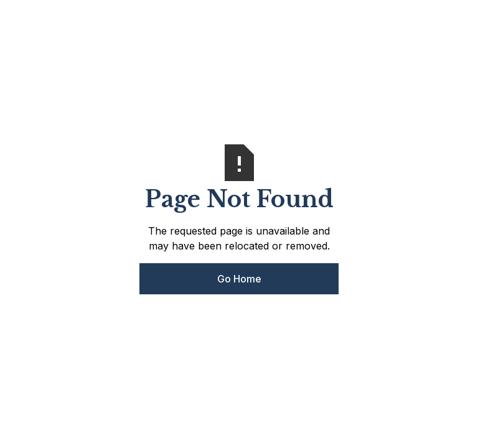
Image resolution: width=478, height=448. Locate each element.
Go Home (239, 279)
